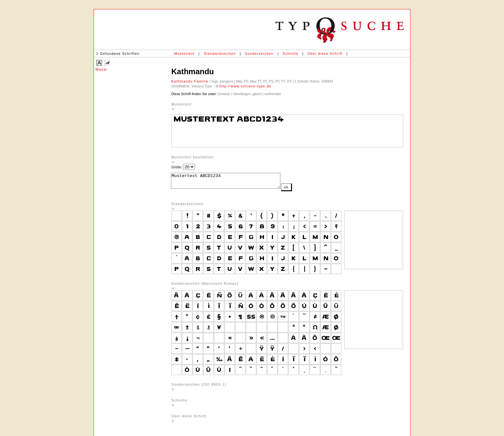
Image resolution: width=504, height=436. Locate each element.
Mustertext (184, 54)
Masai (101, 69)
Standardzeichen (220, 54)
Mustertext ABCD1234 (232, 182)
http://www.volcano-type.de (245, 86)
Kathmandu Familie (191, 81)
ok (299, 190)
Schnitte (291, 54)
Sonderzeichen (259, 54)
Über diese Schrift (325, 54)
